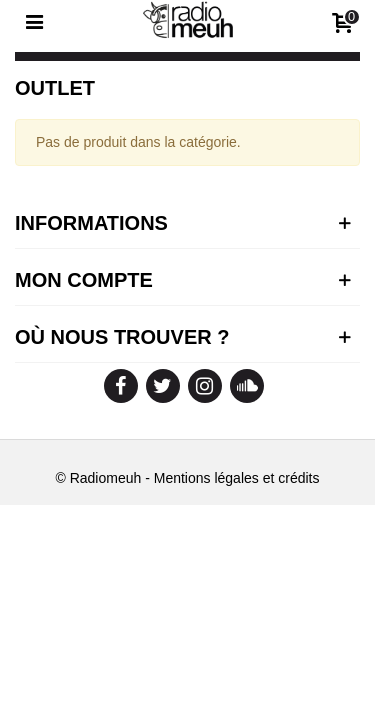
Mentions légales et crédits (237, 478)
